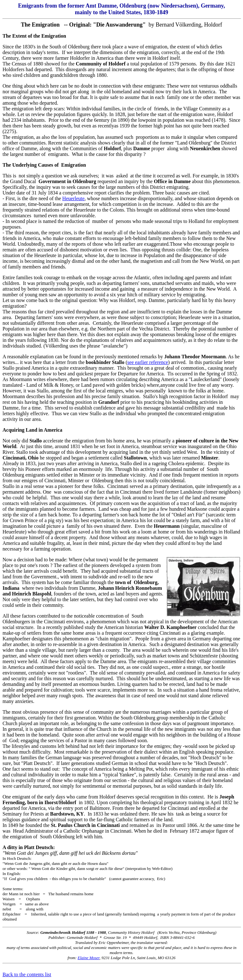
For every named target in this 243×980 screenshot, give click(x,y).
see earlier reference (148, 362)
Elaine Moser (88, 958)
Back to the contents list (27, 974)
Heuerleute (73, 198)
